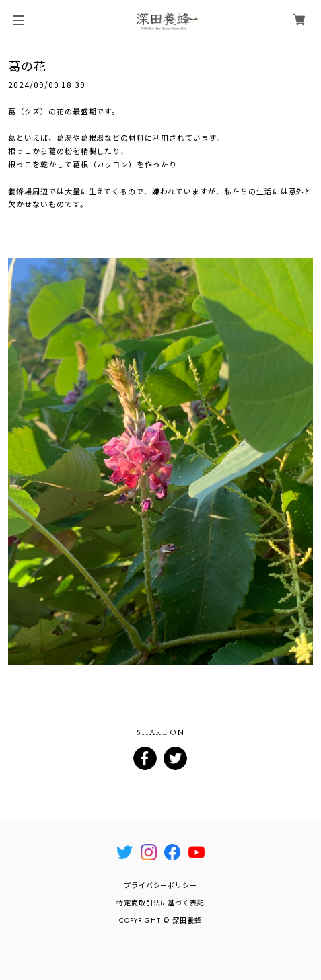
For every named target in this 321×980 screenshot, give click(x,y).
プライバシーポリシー (161, 885)
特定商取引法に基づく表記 (161, 903)
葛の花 (27, 65)
